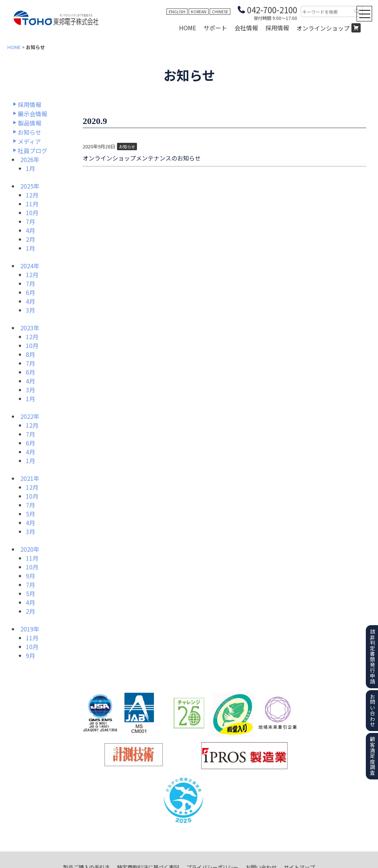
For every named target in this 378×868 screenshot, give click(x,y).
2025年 (30, 186)
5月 (30, 514)
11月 (32, 204)
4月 (30, 230)
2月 (30, 239)
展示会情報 (32, 114)
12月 (32, 195)
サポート (215, 28)
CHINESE (220, 12)
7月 (30, 221)
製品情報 (30, 123)
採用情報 (277, 28)
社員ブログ (32, 151)
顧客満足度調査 (372, 756)
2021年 (30, 478)
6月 (30, 292)
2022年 (30, 416)
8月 (30, 354)
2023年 (30, 328)
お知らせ (30, 132)
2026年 (30, 159)
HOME (188, 28)
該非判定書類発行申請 (372, 657)
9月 (30, 576)
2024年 (30, 266)
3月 (30, 310)
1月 (30, 168)
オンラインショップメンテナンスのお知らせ (142, 158)
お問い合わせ (372, 710)
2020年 (30, 549)
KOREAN (199, 12)
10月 (32, 213)
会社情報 (246, 28)
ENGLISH (177, 12)
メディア (29, 141)
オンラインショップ (323, 28)
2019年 (30, 629)
